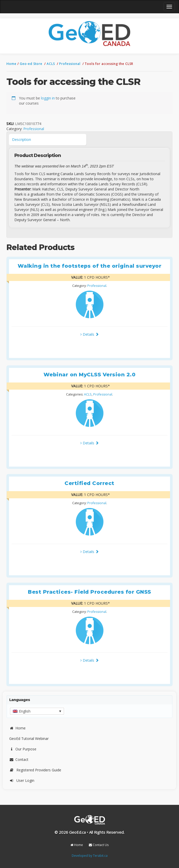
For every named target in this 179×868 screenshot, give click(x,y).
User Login (22, 780)
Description (22, 139)
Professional (70, 64)
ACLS (51, 64)
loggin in (48, 98)
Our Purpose (23, 749)
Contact (19, 759)
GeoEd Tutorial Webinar (29, 739)
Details (90, 334)
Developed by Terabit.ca (90, 855)
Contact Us (99, 845)
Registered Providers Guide (35, 770)
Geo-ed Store (31, 64)
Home (12, 64)
